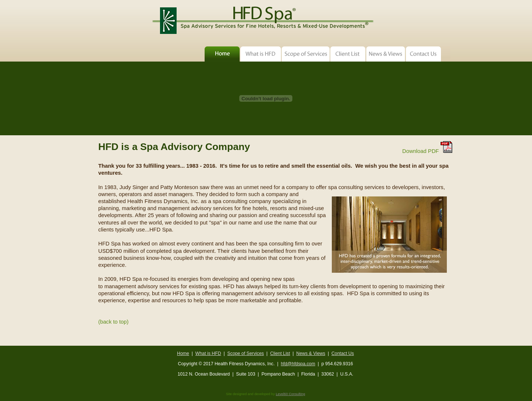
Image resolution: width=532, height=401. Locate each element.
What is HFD (208, 353)
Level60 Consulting (290, 394)
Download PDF (427, 151)
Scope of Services (246, 353)
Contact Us (343, 353)
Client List (280, 353)
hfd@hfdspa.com (298, 364)
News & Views (311, 353)
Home (183, 353)
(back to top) (114, 322)
